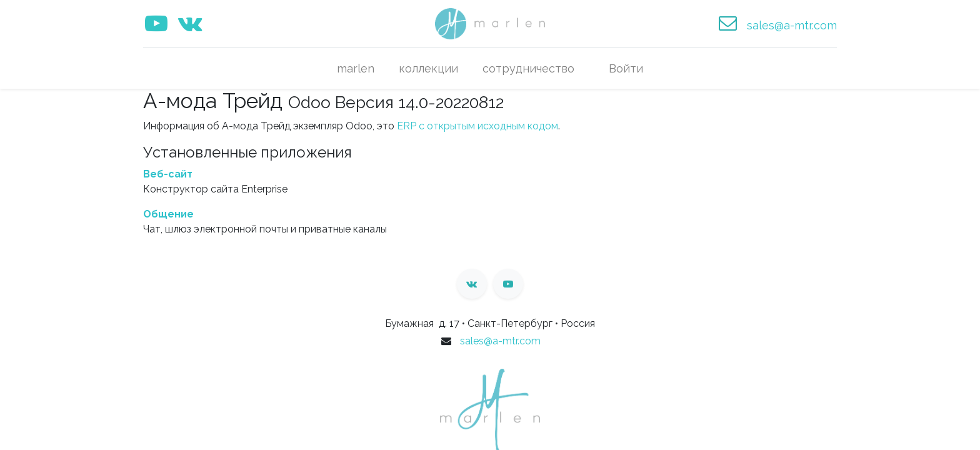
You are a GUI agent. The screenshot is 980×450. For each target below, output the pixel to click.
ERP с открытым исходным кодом (477, 126)
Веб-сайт (168, 174)
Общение (168, 214)
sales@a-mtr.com (500, 341)
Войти (626, 68)
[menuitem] (356, 68)
